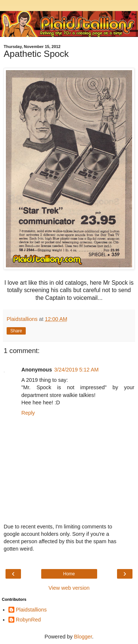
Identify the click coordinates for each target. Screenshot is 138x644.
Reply (28, 413)
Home (69, 574)
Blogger (83, 637)
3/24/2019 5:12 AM (76, 370)
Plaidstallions (31, 610)
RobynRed (28, 620)
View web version (69, 588)
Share (16, 331)
